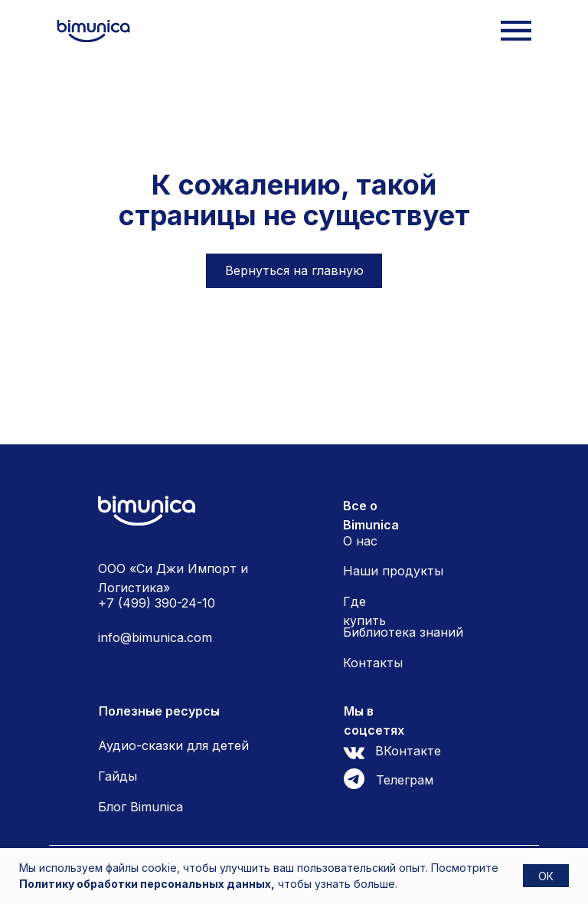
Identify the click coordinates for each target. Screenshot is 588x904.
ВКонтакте (408, 751)
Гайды (118, 776)
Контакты (373, 663)
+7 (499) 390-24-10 (157, 603)
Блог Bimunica (140, 807)
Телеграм (405, 780)
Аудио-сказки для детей (173, 745)
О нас (360, 541)
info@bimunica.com (155, 637)
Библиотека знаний (403, 632)
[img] (93, 31)
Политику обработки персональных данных (145, 884)
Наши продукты (393, 571)
